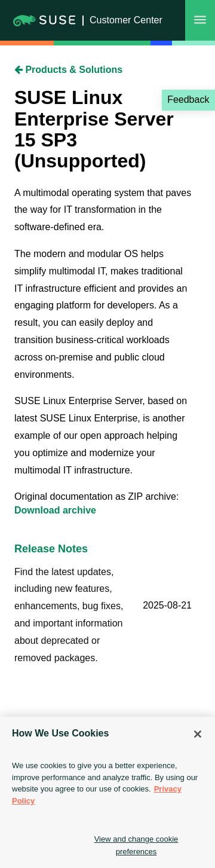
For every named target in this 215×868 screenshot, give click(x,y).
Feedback (188, 100)
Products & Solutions (68, 70)
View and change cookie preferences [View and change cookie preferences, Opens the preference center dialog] (136, 845)
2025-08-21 (167, 605)
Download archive (55, 510)
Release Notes (51, 549)
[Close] (198, 734)
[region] (107, 792)
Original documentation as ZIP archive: (96, 496)
